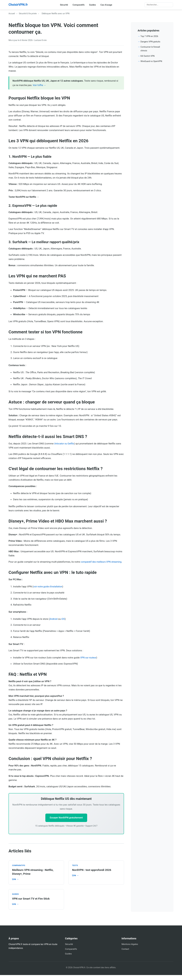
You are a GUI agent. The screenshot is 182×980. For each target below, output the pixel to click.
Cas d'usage (108, 5)
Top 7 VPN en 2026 (150, 37)
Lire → (15, 884)
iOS (64, 623)
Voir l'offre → (40, 86)
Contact (126, 954)
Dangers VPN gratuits (151, 42)
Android (54, 623)
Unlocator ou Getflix (65, 444)
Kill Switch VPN (148, 56)
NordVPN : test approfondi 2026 (93, 875)
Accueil (12, 14)
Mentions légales (130, 949)
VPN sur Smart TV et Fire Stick (32, 904)
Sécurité (65, 5)
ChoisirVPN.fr (19, 5)
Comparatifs (80, 5)
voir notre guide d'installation (49, 591)
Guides (94, 5)
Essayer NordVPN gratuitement (66, 823)
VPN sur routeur (89, 662)
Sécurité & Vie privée (29, 14)
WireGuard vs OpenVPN (152, 62)
